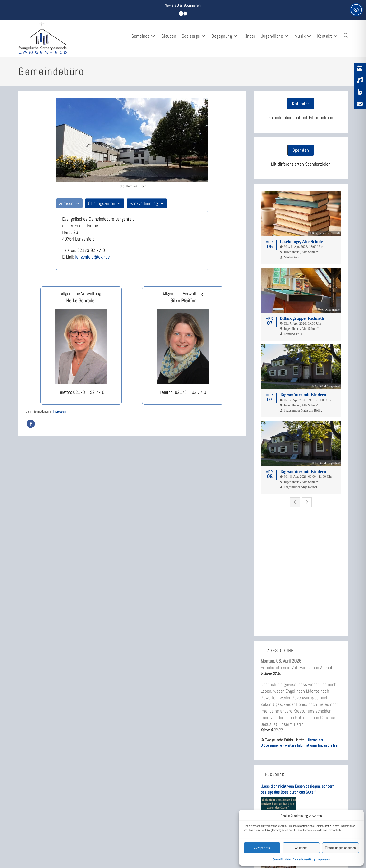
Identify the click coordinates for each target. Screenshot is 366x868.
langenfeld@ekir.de (92, 257)
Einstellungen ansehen (340, 848)
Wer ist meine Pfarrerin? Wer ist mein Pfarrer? (137, 854)
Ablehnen (301, 848)
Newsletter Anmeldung (124, 843)
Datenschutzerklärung (304, 859)
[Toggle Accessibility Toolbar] (356, 10)
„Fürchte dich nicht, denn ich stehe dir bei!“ (295, 756)
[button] (31, 424)
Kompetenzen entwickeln (208, 861)
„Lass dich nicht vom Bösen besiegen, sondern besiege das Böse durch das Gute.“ (297, 653)
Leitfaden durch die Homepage (130, 834)
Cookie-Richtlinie (282, 859)
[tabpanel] (132, 240)
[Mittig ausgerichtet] (183, 14)
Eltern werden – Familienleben (213, 843)
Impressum (324, 859)
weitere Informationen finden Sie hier (312, 609)
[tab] (69, 203)
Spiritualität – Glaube (205, 852)
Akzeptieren (262, 848)
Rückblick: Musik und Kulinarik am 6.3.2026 (295, 706)
